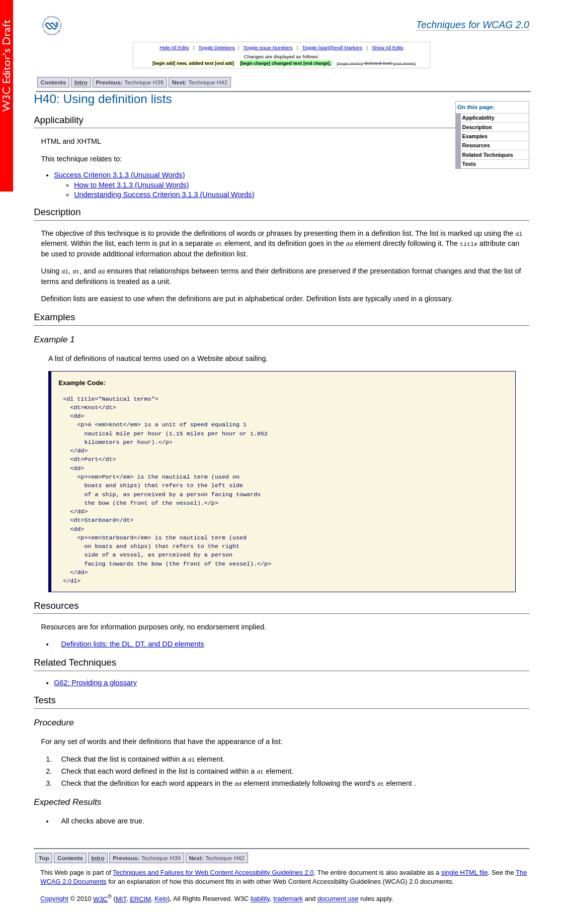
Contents (54, 82)
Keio (161, 898)
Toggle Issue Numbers (268, 48)
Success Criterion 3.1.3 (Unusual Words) (119, 175)
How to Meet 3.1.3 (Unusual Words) (131, 185)
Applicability (478, 118)
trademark (288, 898)
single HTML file (465, 872)
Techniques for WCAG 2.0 (473, 25)
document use (338, 898)
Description (477, 127)
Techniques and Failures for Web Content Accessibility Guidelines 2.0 (213, 872)
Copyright (54, 898)
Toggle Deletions (217, 48)
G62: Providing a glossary (95, 683)
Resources (476, 145)
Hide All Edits (174, 48)
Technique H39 (130, 82)
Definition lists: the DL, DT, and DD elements (133, 644)
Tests (469, 164)
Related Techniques (488, 155)
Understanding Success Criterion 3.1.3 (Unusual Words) (164, 195)
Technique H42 (200, 82)
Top (44, 857)
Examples (475, 136)
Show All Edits (388, 48)
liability (260, 898)
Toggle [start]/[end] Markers (333, 48)
